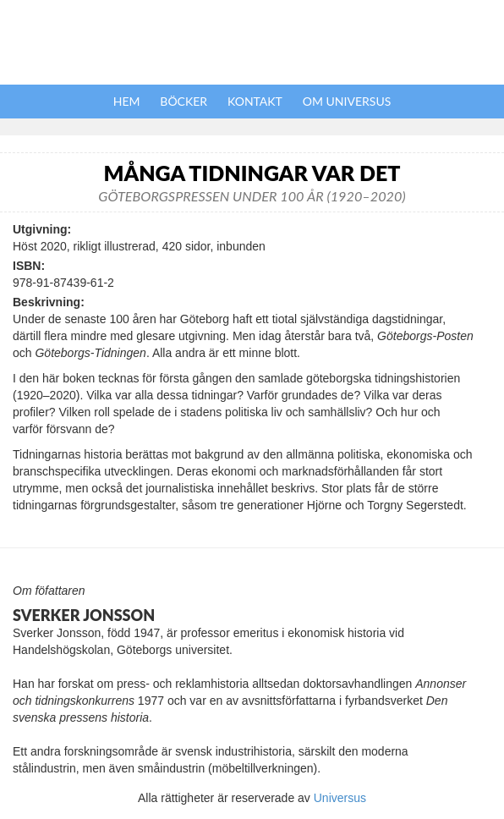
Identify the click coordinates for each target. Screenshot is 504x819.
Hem (127, 101)
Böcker (184, 101)
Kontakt (255, 101)
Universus (340, 798)
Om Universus (347, 101)
